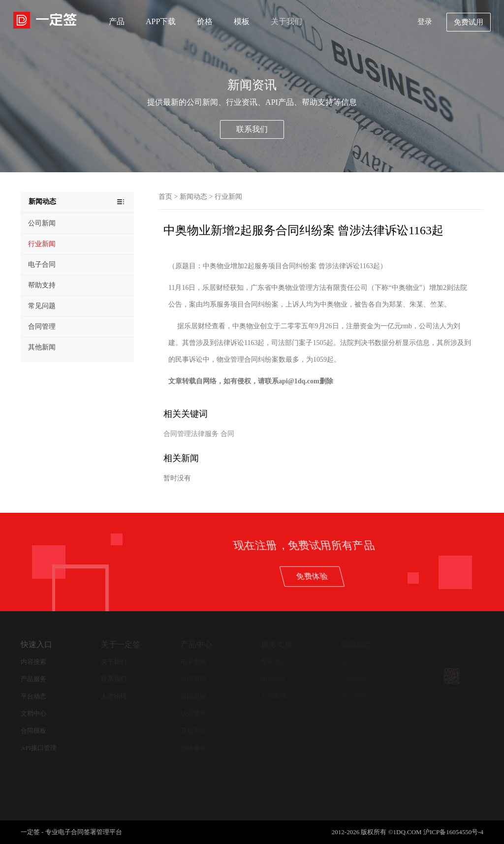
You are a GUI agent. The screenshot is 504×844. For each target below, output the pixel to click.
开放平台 (193, 731)
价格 (205, 21)
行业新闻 (228, 197)
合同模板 (33, 731)
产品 (117, 21)
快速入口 (36, 644)
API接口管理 (39, 748)
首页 (165, 197)
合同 (227, 434)
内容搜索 (33, 662)
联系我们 (252, 129)
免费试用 (469, 22)
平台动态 (33, 696)
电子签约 (193, 662)
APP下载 (161, 21)
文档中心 (33, 713)
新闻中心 (353, 662)
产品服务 (33, 679)
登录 (425, 22)
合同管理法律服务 (191, 434)
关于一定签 (121, 644)
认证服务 (193, 713)
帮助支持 (274, 662)
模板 (242, 21)
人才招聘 (114, 696)
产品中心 (196, 644)
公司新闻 (353, 679)
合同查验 (193, 696)
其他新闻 (353, 696)
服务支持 (277, 644)
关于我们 (286, 21)
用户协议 (274, 679)
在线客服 (274, 696)
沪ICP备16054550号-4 (453, 832)
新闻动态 (193, 197)
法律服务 (193, 748)
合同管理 (193, 679)
